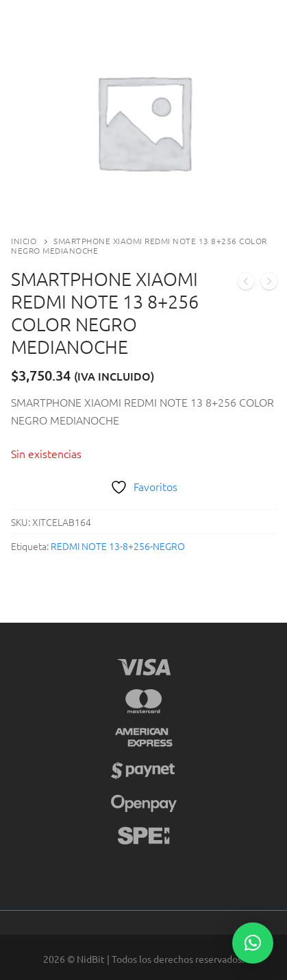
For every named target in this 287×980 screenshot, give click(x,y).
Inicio (24, 241)
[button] (253, 943)
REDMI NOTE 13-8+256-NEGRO (118, 546)
